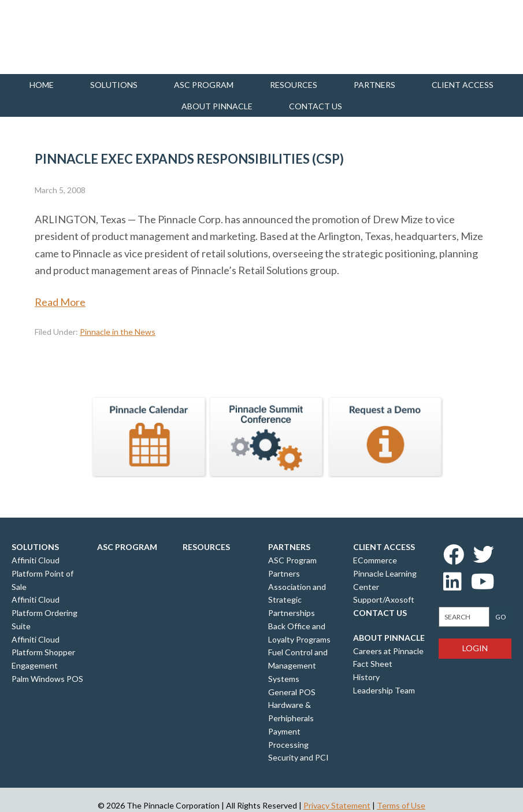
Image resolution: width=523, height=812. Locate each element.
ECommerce (375, 560)
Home (42, 85)
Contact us (316, 106)
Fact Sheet (373, 664)
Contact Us (380, 613)
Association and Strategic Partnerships (297, 600)
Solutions (114, 85)
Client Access (463, 85)
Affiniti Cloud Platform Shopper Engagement (43, 653)
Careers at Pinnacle (388, 651)
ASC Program (204, 85)
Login (475, 648)
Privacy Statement (337, 805)
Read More (60, 302)
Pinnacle (69, 37)
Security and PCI (298, 757)
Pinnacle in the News (118, 332)
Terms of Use (401, 805)
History (366, 677)
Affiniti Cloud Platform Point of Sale (42, 573)
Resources (294, 85)
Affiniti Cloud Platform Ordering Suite (44, 613)
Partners (374, 85)
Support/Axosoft (384, 599)
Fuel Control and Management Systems (298, 665)
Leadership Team (384, 690)
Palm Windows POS (47, 679)
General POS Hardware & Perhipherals (292, 705)
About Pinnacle (217, 106)
